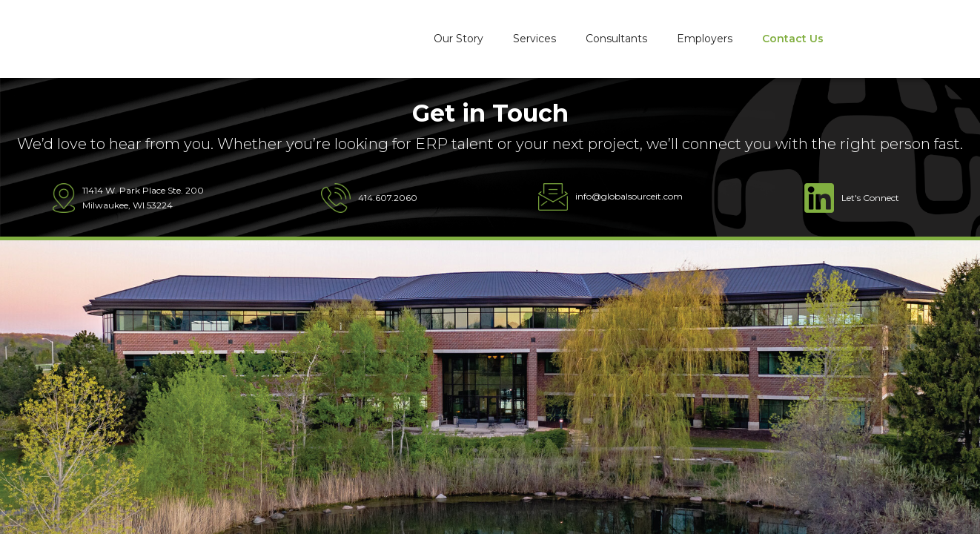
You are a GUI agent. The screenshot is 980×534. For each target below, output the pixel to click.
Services (534, 39)
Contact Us (793, 39)
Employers (705, 39)
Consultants (616, 39)
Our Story (458, 39)
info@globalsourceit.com (629, 196)
